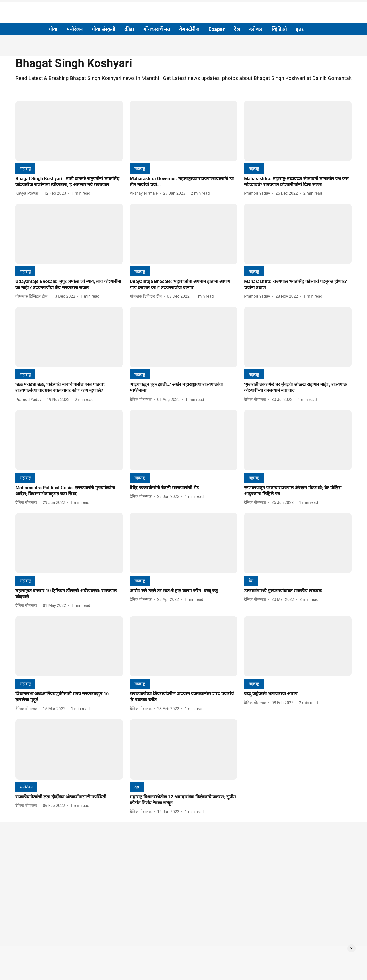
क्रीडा (129, 29)
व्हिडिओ (279, 29)
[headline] (69, 182)
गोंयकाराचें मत (157, 29)
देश (237, 29)
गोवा (53, 29)
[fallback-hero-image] (69, 131)
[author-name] (28, 193)
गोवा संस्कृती (104, 29)
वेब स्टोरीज (189, 29)
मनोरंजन (75, 29)
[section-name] (25, 168)
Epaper (216, 29)
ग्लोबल (256, 29)
